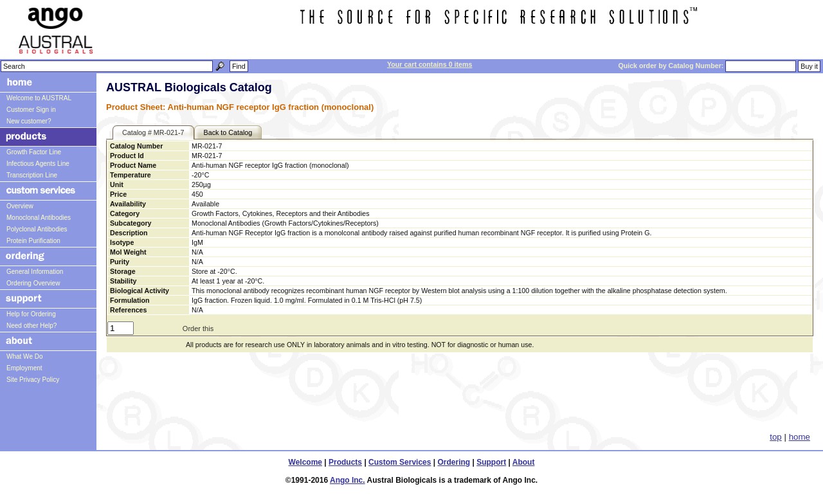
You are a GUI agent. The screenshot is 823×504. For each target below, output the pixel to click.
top (776, 437)
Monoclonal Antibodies (39, 218)
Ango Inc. (348, 480)
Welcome (305, 462)
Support (491, 462)
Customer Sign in (31, 110)
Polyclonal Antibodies (37, 229)
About (524, 462)
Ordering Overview (33, 283)
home (800, 437)
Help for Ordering (31, 314)
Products (345, 462)
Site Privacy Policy (33, 380)
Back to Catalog (228, 132)
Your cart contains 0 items (430, 64)
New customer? (29, 121)
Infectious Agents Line (38, 164)
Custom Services (400, 462)
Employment (24, 368)
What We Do (25, 356)
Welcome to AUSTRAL (39, 98)
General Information (35, 272)
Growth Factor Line (34, 152)
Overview (20, 206)
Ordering (454, 462)
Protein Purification (33, 241)
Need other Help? (32, 326)
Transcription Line (32, 175)
